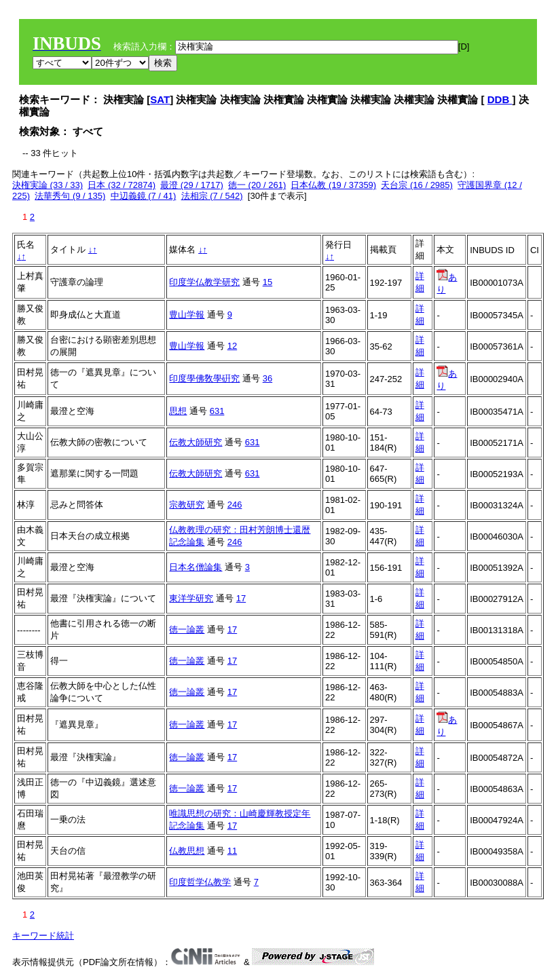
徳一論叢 (187, 629)
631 (217, 411)
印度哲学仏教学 (200, 882)
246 (235, 505)
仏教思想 (187, 851)
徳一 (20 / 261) (257, 185)
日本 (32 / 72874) (122, 185)
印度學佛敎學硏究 (204, 378)
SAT (160, 99)
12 (232, 346)
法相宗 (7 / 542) (212, 196)
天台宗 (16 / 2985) (417, 185)
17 (241, 598)
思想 (178, 411)
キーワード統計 (43, 936)
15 (267, 282)
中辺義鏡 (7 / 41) (144, 196)
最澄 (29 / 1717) (192, 185)
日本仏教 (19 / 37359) (333, 185)
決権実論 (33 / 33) (48, 185)
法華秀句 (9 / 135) (70, 196)
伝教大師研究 (196, 442)
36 (267, 378)
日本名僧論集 (196, 567)
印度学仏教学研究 (204, 282)
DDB (500, 99)
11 (232, 851)
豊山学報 (187, 315)
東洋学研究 (191, 598)
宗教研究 (187, 505)
